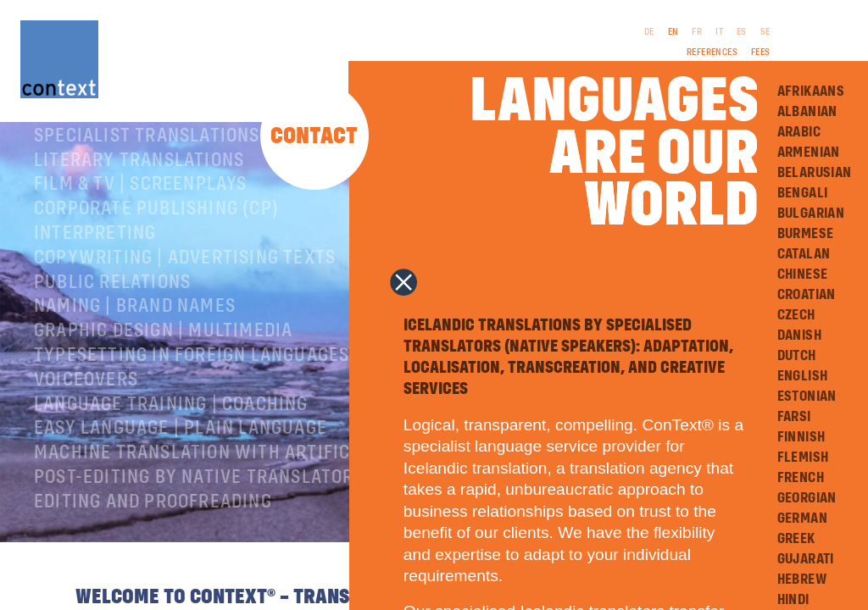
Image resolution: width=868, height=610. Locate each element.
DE (649, 32)
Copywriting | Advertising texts (185, 296)
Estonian (807, 396)
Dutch (797, 356)
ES (742, 32)
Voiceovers (86, 418)
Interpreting (95, 271)
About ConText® (107, 149)
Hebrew (802, 579)
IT (719, 32)
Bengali (803, 193)
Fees (761, 53)
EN (673, 32)
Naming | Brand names (135, 344)
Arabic (799, 132)
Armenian (809, 152)
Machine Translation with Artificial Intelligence (267, 491)
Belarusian (815, 173)
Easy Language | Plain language (181, 466)
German (802, 518)
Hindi (793, 600)
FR (697, 32)
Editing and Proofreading (153, 540)
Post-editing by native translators (199, 515)
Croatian (807, 295)
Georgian (807, 498)
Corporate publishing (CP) (156, 247)
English (803, 376)
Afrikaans (811, 91)
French (801, 478)
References (712, 53)
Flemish (803, 457)
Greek (796, 539)
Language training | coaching (171, 442)
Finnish (801, 437)
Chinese (803, 274)
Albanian (807, 112)
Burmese (806, 234)
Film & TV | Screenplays (141, 222)
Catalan (804, 254)
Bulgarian (811, 213)
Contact (314, 137)
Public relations (112, 320)
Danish (799, 335)
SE (765, 32)
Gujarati (806, 559)
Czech (796, 315)
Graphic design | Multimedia (163, 369)
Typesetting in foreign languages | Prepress (242, 393)
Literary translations (139, 198)
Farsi (794, 417)
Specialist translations (147, 174)
